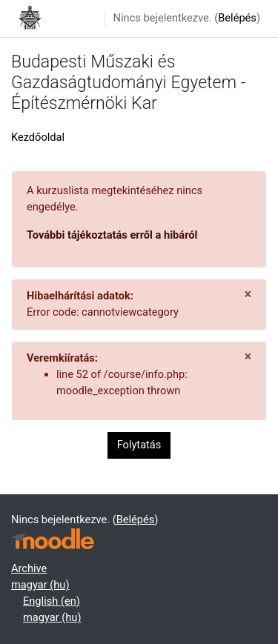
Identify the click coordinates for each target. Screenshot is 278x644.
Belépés (237, 18)
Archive (29, 568)
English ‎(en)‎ (52, 601)
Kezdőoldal (38, 137)
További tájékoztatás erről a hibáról (112, 235)
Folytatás (139, 445)
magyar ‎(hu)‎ (40, 585)
